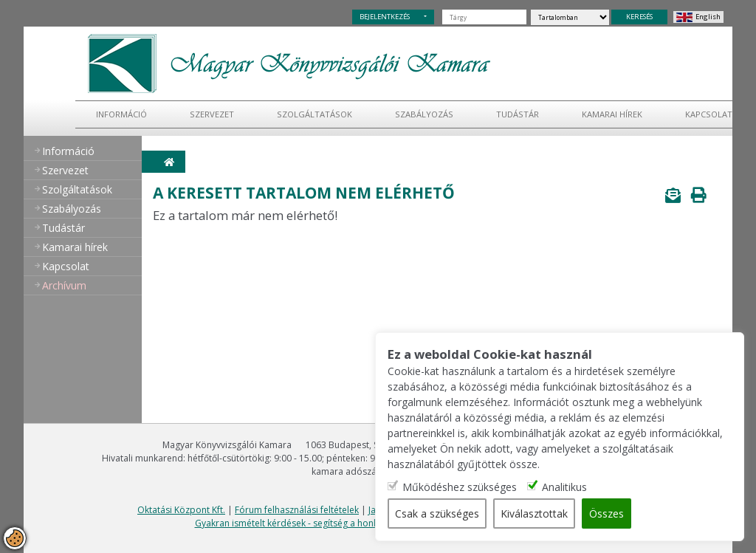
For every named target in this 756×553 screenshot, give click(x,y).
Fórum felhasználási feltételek (297, 510)
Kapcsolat (709, 114)
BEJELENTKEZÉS (385, 17)
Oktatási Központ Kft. (181, 510)
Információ (121, 114)
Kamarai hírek (612, 114)
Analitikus (564, 487)
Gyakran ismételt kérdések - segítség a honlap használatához (322, 523)
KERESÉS (639, 17)
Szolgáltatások (315, 114)
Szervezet (212, 114)
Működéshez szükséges (460, 487)
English (708, 17)
